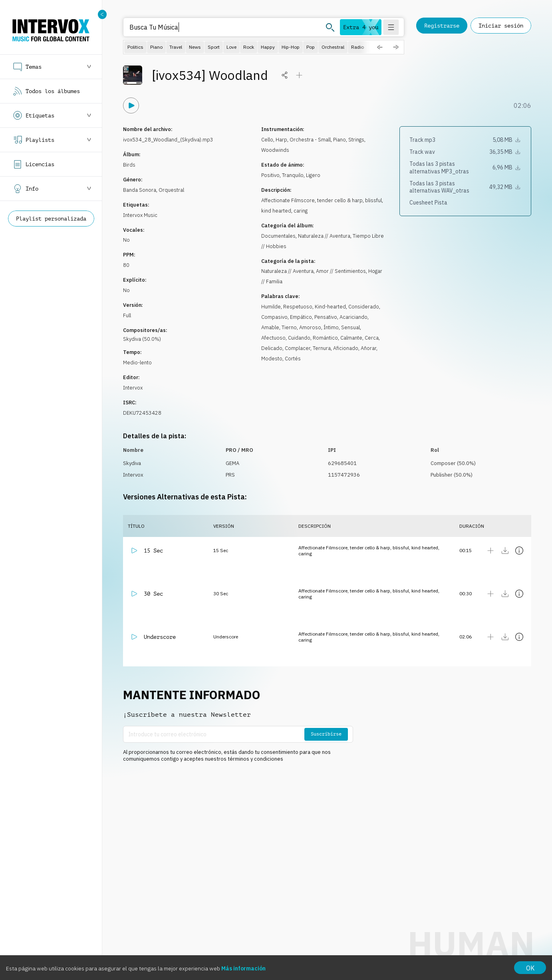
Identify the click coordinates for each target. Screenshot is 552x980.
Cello (267, 140)
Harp (281, 140)
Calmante (351, 338)
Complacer (298, 348)
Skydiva (132, 463)
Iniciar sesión (501, 26)
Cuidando (299, 338)
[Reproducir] (131, 105)
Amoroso (310, 327)
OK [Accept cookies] (530, 968)
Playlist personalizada (51, 219)
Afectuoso (273, 338)
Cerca (372, 338)
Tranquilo (293, 175)
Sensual (350, 327)
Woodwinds (275, 150)
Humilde (271, 307)
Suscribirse (326, 734)
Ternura (322, 348)
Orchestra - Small (310, 140)
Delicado (272, 348)
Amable (270, 327)
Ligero (313, 175)
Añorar (368, 348)
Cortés (293, 359)
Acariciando (353, 317)
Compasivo (274, 317)
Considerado (364, 307)
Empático (301, 317)
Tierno (289, 327)
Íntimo (331, 327)
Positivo (270, 175)
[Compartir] (285, 75)
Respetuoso (298, 307)
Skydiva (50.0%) (142, 339)
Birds (129, 165)
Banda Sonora (140, 190)
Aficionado (346, 348)
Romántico (325, 338)
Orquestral (171, 190)
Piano (340, 140)
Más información (243, 968)
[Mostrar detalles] (519, 551)
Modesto (272, 359)
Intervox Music (140, 215)
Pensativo (326, 317)
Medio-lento (137, 363)
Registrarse (442, 26)
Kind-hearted (330, 307)
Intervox (133, 388)
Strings (356, 140)
